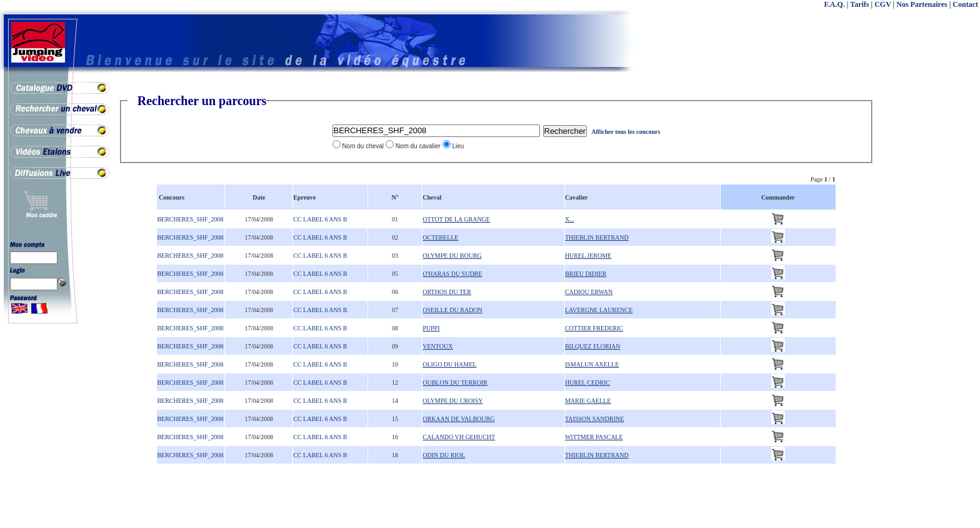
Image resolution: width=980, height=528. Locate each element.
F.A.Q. (835, 4)
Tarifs (859, 4)
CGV (882, 4)
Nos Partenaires (922, 4)
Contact (965, 4)
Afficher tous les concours (626, 132)
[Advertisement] (930, 282)
